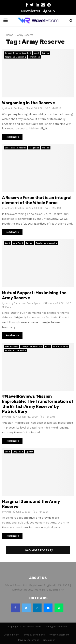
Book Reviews (11, 347)
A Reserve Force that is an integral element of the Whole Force (37, 200)
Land (36, 53)
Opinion (45, 53)
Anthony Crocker (15, 208)
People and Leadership (16, 57)
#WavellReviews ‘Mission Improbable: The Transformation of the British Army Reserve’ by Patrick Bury (38, 404)
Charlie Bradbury (14, 108)
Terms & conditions (34, 635)
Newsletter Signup (38, 11)
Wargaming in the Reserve (28, 103)
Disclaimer (49, 640)
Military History (60, 347)
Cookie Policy (11, 635)
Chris (8, 417)
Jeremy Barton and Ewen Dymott (23, 303)
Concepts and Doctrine (16, 148)
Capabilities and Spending (18, 53)
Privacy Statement (59, 635)
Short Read (35, 57)
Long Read (34, 148)
